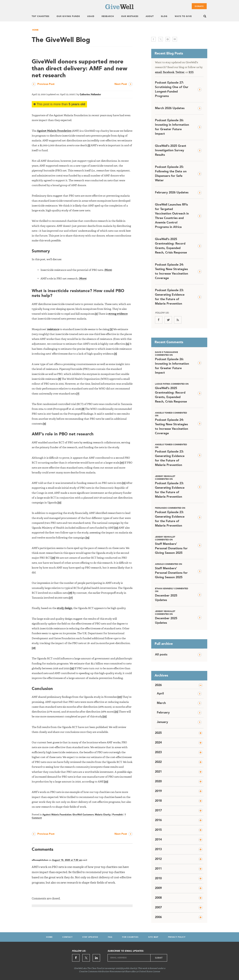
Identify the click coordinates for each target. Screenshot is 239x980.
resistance (53, 329)
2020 (158, 782)
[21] (116, 712)
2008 (158, 898)
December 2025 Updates (172, 595)
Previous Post (46, 84)
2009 (158, 888)
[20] (120, 697)
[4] (128, 344)
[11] (124, 483)
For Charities (130, 937)
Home (35, 30)
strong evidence (118, 314)
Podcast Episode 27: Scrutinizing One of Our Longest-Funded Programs (172, 90)
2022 (158, 762)
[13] (116, 528)
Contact (67, 937)
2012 (158, 859)
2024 (158, 743)
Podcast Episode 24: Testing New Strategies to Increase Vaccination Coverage (172, 272)
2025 (158, 733)
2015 (158, 830)
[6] (59, 379)
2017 (158, 811)
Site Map (153, 937)
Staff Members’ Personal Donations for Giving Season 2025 (172, 545)
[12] (59, 503)
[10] (122, 463)
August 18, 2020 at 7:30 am (67, 860)
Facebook (169, 72)
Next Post (121, 84)
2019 (158, 791)
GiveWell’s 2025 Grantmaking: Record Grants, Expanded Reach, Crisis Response (171, 246)
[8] (83, 409)
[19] (72, 669)
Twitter (180, 72)
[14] (87, 538)
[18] (34, 648)
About (150, 17)
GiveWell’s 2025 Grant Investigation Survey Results (171, 151)
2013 (158, 849)
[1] (89, 145)
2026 (158, 685)
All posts (161, 655)
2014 (158, 840)
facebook (153, 39)
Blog (164, 17)
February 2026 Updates (172, 193)
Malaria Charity (103, 815)
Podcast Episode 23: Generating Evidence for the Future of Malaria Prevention (170, 297)
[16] (70, 593)
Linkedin (96, 958)
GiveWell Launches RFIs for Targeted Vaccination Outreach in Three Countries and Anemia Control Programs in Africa (172, 216)
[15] (53, 558)
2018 (158, 801)
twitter (161, 39)
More (108, 270)
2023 (158, 752)
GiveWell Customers (83, 815)
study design (65, 608)
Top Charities (41, 17)
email (175, 39)
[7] (78, 394)
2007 (158, 908)
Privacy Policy (177, 937)
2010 (158, 879)
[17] (71, 598)
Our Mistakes (130, 17)
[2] (96, 314)
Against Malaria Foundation (54, 131)
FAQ (110, 937)
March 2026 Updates (170, 108)
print (168, 39)
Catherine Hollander (90, 95)
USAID (91, 17)
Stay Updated (90, 937)
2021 (158, 772)
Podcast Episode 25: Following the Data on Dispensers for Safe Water (171, 174)
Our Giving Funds (68, 17)
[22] (105, 717)
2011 (158, 869)
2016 (158, 820)
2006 (158, 917)
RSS (191, 72)
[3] (111, 329)
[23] (106, 782)
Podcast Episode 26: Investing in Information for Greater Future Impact (172, 127)
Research (108, 17)
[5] (115, 354)
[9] (44, 424)
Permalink (118, 815)
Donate (199, 6)
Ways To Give (183, 17)
